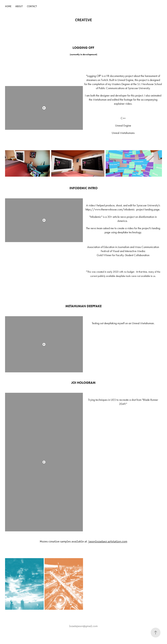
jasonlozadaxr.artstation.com (107, 541)
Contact (32, 6)
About (19, 6)
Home (8, 6)
